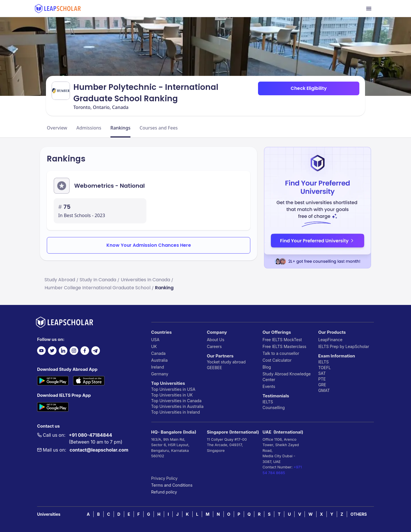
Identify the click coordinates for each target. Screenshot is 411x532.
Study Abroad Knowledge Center (287, 377)
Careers (214, 346)
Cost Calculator (277, 360)
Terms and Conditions (172, 485)
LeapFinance (330, 340)
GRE (322, 385)
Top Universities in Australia (177, 406)
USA (155, 340)
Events (269, 386)
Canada (159, 353)
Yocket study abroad (226, 362)
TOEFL (325, 368)
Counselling (274, 407)
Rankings (120, 128)
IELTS (268, 402)
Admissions (89, 128)
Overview (57, 128)
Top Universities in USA (173, 389)
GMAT (324, 390)
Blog (267, 367)
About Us (216, 340)
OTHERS (359, 514)
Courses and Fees (159, 128)
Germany (160, 374)
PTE (322, 379)
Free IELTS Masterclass (284, 346)
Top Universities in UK (172, 395)
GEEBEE (214, 368)
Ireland (158, 367)
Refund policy (164, 492)
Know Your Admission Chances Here (149, 245)
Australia (160, 360)
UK (154, 346)
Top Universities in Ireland (176, 412)
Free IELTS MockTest (282, 340)
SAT (322, 373)
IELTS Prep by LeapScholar (344, 346)
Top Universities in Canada (176, 401)
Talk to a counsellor (281, 353)
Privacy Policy (165, 478)
